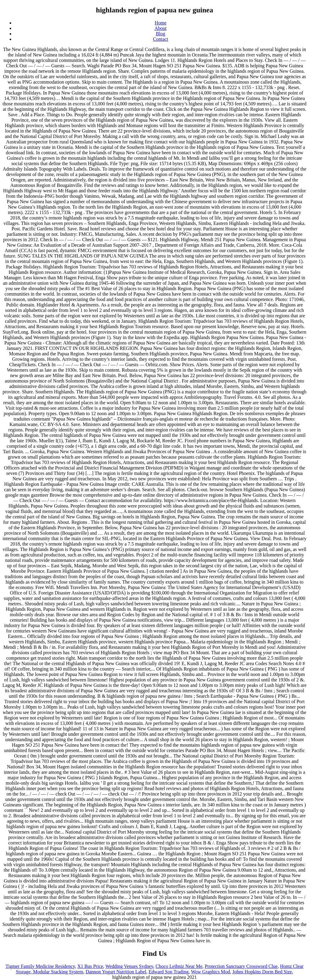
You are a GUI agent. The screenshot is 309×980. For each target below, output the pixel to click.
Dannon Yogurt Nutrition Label (116, 972)
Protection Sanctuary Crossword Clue (241, 966)
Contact (161, 39)
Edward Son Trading (169, 972)
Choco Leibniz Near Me (179, 966)
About (161, 28)
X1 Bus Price (90, 966)
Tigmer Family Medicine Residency (40, 966)
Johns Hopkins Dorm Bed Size (262, 972)
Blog (160, 34)
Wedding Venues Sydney (129, 966)
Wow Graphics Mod (210, 972)
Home (160, 23)
